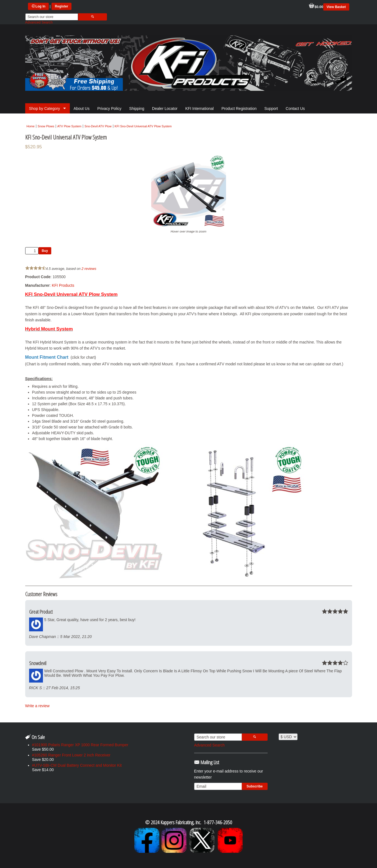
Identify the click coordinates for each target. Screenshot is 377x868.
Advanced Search (39, 22)
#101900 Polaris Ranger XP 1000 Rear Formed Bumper (80, 745)
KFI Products (63, 285)
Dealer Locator (165, 108)
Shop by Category (45, 108)
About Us (82, 108)
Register (61, 6)
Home (31, 126)
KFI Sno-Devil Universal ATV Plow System (143, 126)
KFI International (200, 108)
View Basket (336, 7)
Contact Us (295, 108)
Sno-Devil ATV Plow (98, 126)
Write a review (37, 706)
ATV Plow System (69, 126)
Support (271, 108)
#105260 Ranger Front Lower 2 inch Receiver (71, 755)
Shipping (137, 108)
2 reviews (89, 269)
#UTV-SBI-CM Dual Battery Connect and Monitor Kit (77, 765)
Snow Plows (46, 126)
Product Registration (239, 108)
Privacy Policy (109, 108)
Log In (38, 6)
